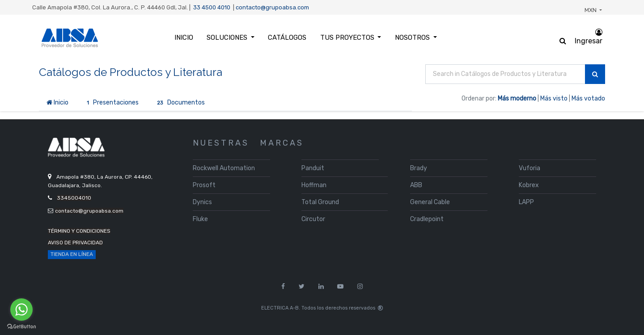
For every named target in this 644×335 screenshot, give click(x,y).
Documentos (179, 103)
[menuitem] (184, 38)
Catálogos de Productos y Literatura (131, 72)
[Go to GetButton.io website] (21, 326)
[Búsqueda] (595, 74)
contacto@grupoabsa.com (272, 7)
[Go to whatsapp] (21, 310)
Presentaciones (111, 103)
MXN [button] (591, 10)
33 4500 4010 (212, 7)
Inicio (57, 103)
